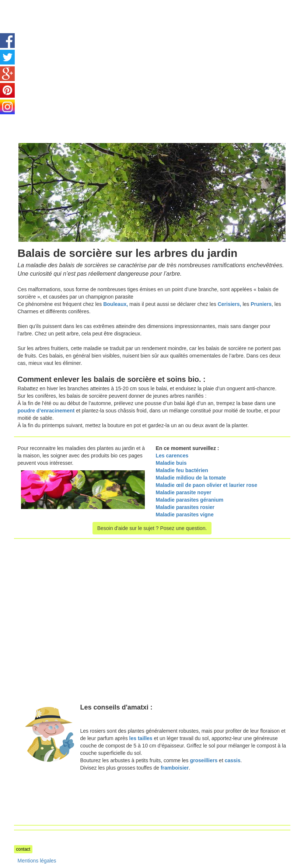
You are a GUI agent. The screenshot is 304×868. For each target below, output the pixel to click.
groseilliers (204, 760)
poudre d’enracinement (46, 411)
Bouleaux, (116, 304)
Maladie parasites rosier (185, 507)
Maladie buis (171, 463)
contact (23, 849)
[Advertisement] (76, 52)
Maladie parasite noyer (184, 492)
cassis (233, 760)
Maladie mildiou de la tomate (191, 478)
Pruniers (261, 304)
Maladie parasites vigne (186, 515)
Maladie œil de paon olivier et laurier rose (207, 485)
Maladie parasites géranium (190, 500)
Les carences (172, 456)
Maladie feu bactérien (182, 470)
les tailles (141, 738)
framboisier (175, 768)
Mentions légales (37, 861)
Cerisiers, (230, 304)
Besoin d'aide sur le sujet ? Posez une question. (152, 528)
